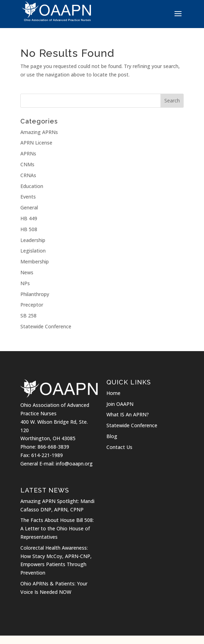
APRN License (36, 143)
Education (32, 186)
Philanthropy (35, 294)
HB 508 (29, 229)
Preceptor (32, 305)
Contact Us (119, 447)
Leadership (33, 240)
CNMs (27, 164)
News (27, 272)
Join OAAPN (120, 404)
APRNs (28, 153)
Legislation (33, 251)
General (29, 207)
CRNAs (28, 175)
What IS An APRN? (128, 414)
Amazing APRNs (39, 132)
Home (113, 393)
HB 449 (29, 218)
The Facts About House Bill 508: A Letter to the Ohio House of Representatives (57, 528)
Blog (112, 436)
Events (28, 197)
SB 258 (28, 316)
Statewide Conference (46, 326)
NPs (25, 283)
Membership (35, 261)
